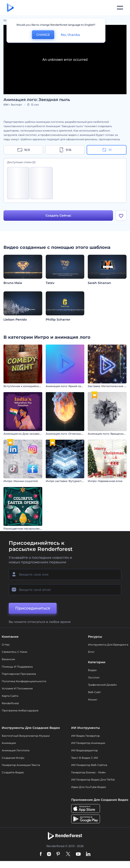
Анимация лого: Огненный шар (67, 434)
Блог (91, 652)
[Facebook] (41, 854)
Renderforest (10, 703)
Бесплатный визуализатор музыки (26, 736)
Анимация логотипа (16, 750)
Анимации (9, 743)
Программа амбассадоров (20, 710)
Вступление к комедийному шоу (26, 386)
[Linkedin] (88, 854)
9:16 (65, 150)
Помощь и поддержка (17, 667)
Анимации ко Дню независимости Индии (32, 434)
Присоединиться (33, 608)
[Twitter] (68, 854)
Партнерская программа (19, 674)
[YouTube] (78, 854)
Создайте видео (13, 772)
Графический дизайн (102, 685)
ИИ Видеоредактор (84, 750)
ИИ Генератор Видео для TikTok (93, 780)
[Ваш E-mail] (65, 590)
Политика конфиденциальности (24, 681)
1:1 (107, 150)
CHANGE (43, 35)
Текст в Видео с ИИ (85, 758)
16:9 (24, 150)
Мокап (93, 700)
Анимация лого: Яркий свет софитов (71, 386)
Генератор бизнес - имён (88, 772)
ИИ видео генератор (85, 736)
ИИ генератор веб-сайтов (89, 765)
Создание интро (13, 758)
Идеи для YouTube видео (89, 787)
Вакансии (8, 659)
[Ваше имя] (65, 574)
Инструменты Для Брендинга (108, 645)
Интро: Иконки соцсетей (21, 481)
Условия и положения (17, 688)
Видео (92, 670)
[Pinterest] (58, 854)
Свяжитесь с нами (14, 652)
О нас (6, 645)
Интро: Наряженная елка (105, 481)
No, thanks (70, 35)
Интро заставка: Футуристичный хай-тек (73, 481)
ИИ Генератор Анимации (88, 743)
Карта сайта (10, 696)
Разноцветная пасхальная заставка (28, 529)
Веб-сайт (94, 692)
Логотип (94, 677)
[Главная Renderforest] (10, 8)
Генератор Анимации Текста (21, 765)
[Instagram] (49, 854)
